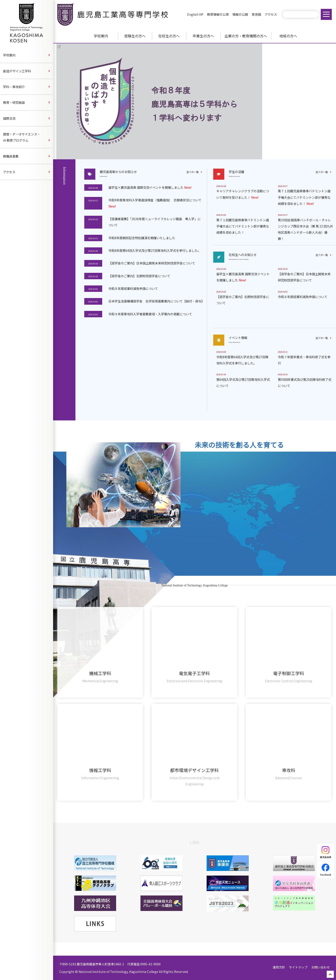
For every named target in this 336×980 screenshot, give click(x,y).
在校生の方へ (169, 36)
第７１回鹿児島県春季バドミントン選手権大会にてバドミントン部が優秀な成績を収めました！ (304, 197)
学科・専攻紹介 (14, 87)
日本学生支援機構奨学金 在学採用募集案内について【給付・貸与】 (156, 301)
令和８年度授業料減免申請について (133, 289)
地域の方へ (288, 36)
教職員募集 (11, 156)
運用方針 (279, 967)
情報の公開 (240, 14)
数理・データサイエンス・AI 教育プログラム (22, 137)
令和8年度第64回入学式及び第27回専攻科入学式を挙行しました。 (155, 250)
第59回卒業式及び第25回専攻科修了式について (305, 383)
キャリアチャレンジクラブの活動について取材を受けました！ (243, 194)
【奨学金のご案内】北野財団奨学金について (139, 276)
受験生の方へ (135, 36)
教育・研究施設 (14, 102)
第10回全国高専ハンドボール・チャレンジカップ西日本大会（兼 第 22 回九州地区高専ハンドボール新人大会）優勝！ (305, 229)
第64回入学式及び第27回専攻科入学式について (243, 383)
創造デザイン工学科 (17, 71)
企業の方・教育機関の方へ (246, 36)
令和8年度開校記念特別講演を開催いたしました (142, 238)
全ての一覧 (193, 172)
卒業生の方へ (203, 36)
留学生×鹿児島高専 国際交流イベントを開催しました (150, 187)
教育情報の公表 (218, 14)
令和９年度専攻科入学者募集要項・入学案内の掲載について (150, 314)
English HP (195, 14)
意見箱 (256, 14)
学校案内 (101, 36)
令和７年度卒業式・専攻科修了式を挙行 (304, 360)
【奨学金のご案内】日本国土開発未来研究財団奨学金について (152, 263)
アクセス (271, 14)
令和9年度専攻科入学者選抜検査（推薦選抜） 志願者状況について (155, 203)
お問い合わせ (321, 967)
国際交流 (9, 118)
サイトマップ (298, 967)
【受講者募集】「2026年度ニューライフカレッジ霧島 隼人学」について (155, 222)
